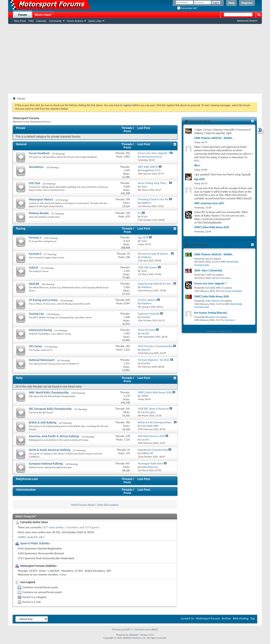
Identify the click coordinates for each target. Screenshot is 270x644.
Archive (226, 618)
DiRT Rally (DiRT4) (148, 167)
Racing (21, 229)
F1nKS (208, 275)
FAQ (31, 21)
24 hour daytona (147, 300)
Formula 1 (35, 238)
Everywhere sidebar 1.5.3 (219, 331)
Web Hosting (241, 618)
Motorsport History (41, 199)
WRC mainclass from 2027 (209, 203)
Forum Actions (75, 21)
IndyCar (34, 268)
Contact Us (187, 618)
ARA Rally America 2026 (151, 436)
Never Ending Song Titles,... (153, 183)
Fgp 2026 (143, 237)
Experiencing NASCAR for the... (155, 284)
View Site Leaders (108, 505)
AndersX (32, 537)
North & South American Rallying (49, 450)
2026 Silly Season (148, 267)
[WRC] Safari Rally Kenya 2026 (155, 392)
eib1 (42, 537)
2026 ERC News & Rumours (153, 409)
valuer (63, 574)
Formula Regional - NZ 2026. (154, 360)
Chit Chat (35, 183)
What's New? (43, 15)
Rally (19, 378)
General (21, 144)
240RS (22, 537)
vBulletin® (134, 635)
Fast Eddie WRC (213, 288)
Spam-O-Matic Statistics (35, 543)
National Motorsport (42, 360)
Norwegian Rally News (150, 463)
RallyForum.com (27, 479)
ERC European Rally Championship (50, 409)
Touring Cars (36, 314)
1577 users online (53, 527)
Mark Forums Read (83, 505)
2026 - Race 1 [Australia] (208, 270)
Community (55, 21)
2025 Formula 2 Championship (155, 346)
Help (231, 3)
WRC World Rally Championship (49, 393)
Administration (26, 490)
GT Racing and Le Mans (43, 300)
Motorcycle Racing (40, 330)
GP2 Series (35, 346)
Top (252, 618)
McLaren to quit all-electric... (154, 254)
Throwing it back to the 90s (153, 199)
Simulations (36, 167)
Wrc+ (197, 165)
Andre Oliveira (212, 301)
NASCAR (34, 284)
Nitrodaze (210, 317)
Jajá (207, 259)
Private (21, 128)
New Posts (20, 21)
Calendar (41, 21)
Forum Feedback (39, 153)
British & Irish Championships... (155, 422)
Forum (22, 15)
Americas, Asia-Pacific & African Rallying (54, 436)
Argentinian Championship (153, 450)
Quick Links (95, 21)
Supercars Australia (149, 314)
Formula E (35, 254)
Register (247, 3)
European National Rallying (46, 464)
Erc (140, 213)
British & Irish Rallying (43, 422)
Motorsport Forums (208, 618)
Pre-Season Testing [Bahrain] (211, 313)
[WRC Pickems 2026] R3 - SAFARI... (214, 138)
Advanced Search (247, 21)
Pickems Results (39, 213)
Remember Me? (187, 8)
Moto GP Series (147, 330)
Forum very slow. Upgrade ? (153, 153)
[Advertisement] (135, 59)
